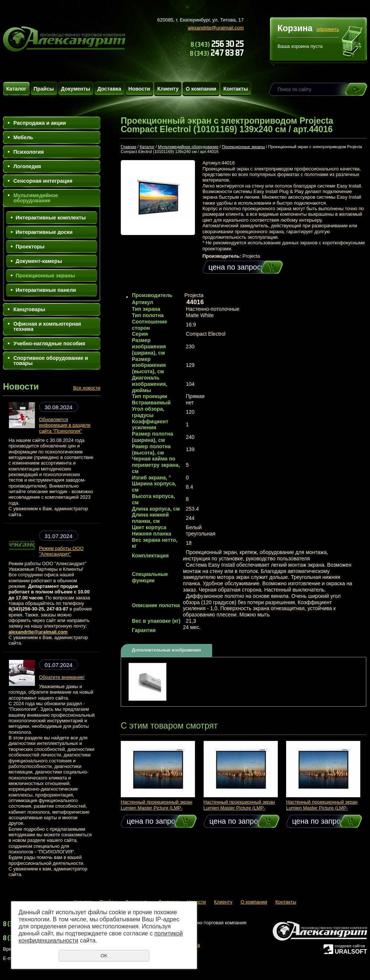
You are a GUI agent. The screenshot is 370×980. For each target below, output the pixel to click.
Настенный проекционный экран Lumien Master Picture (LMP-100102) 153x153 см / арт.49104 (322, 808)
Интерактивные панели (46, 290)
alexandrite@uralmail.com (216, 28)
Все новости (87, 388)
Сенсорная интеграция (43, 181)
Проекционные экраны (45, 276)
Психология (29, 152)
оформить (328, 29)
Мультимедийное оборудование (36, 198)
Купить (265, 267)
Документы (76, 89)
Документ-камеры (39, 261)
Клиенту (168, 89)
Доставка (109, 89)
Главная (129, 147)
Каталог (16, 89)
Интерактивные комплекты (51, 218)
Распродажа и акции (40, 123)
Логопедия (27, 166)
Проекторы (30, 247)
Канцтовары (29, 309)
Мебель (23, 137)
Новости (139, 89)
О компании (201, 89)
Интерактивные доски (44, 232)
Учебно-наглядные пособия (49, 344)
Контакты (236, 89)
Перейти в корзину (352, 42)
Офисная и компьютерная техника (47, 326)
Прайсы (44, 89)
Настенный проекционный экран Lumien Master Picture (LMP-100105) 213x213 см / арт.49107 (157, 808)
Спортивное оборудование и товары (51, 361)
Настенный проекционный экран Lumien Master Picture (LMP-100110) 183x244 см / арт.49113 (239, 808)
